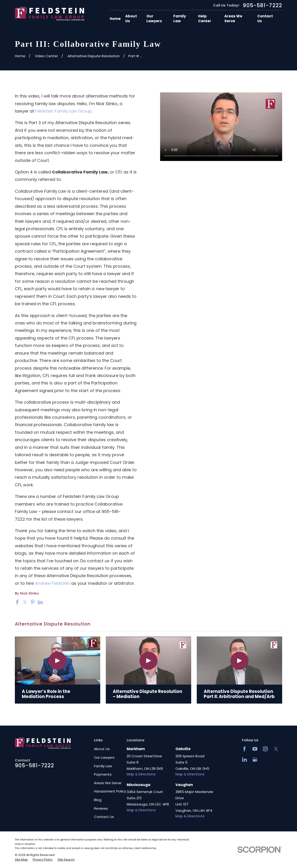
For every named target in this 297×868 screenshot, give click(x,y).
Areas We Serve (108, 783)
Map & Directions (141, 774)
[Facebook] (244, 749)
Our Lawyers (104, 757)
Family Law (103, 766)
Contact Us (104, 817)
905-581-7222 (262, 5)
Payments (103, 774)
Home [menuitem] (115, 19)
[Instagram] (265, 749)
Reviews (101, 808)
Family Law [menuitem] (180, 19)
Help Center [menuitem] (205, 19)
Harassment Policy (110, 791)
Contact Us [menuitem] (265, 19)
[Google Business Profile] (255, 759)
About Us (102, 749)
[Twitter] (276, 749)
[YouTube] (255, 749)
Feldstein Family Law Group (63, 111)
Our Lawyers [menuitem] (154, 19)
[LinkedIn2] (244, 759)
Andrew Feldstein (52, 583)
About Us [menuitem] (131, 19)
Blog (98, 800)
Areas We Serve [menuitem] (233, 19)
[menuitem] (21, 860)
